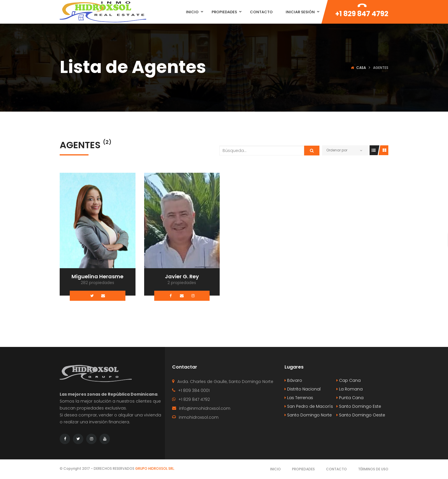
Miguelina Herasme (97, 276)
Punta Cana (350, 398)
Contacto (336, 469)
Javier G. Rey (182, 276)
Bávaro (293, 380)
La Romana (350, 389)
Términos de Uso (373, 469)
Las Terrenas (299, 398)
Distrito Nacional (303, 389)
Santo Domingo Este (359, 406)
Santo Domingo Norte (308, 415)
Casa (361, 68)
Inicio (275, 469)
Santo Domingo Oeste (361, 415)
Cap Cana (349, 380)
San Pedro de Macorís (309, 406)
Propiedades (303, 469)
